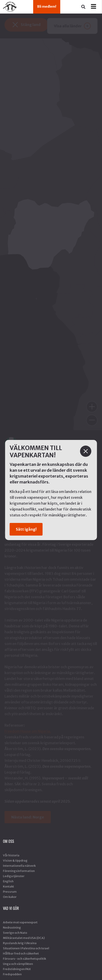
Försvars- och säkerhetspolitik (24, 959)
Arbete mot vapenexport (20, 922)
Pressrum (10, 892)
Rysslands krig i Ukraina (20, 943)
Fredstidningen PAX (17, 969)
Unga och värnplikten (18, 964)
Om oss (8, 841)
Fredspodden (12, 974)
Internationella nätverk (19, 866)
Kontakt (8, 886)
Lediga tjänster (14, 876)
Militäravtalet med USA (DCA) (24, 938)
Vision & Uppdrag (15, 860)
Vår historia (11, 855)
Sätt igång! (26, 529)
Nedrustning (12, 927)
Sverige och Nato (15, 933)
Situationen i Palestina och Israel (26, 948)
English (8, 881)
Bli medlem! (47, 7)
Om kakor (10, 897)
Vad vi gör (11, 908)
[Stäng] (86, 451)
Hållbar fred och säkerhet (21, 953)
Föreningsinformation (19, 871)
